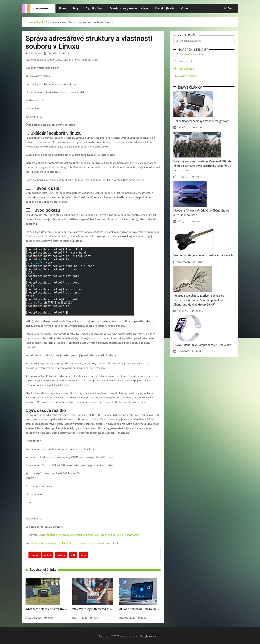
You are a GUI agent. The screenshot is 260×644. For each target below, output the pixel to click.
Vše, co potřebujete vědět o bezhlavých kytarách (203, 255)
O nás (185, 8)
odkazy (61, 555)
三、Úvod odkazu (184, 69)
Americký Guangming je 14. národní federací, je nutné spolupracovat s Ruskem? (78, 543)
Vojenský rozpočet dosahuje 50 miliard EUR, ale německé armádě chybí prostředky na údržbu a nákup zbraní (202, 166)
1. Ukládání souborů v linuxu (189, 54)
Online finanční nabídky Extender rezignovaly (201, 121)
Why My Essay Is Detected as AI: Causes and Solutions (93, 609)
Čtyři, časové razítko (185, 76)
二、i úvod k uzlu (183, 62)
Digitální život (94, 8)
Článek (40, 22)
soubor (35, 555)
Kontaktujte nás (165, 8)
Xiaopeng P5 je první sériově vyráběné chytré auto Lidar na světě (201, 213)
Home (63, 8)
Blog (76, 8)
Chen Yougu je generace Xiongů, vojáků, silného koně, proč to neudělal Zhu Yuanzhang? (89, 535)
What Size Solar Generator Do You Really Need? (46, 609)
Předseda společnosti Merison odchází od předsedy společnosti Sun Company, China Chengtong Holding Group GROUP (199, 300)
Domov (29, 22)
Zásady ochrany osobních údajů (129, 8)
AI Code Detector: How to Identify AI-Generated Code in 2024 (140, 609)
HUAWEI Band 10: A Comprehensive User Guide (202, 345)
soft (73, 555)
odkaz (48, 555)
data (83, 555)
